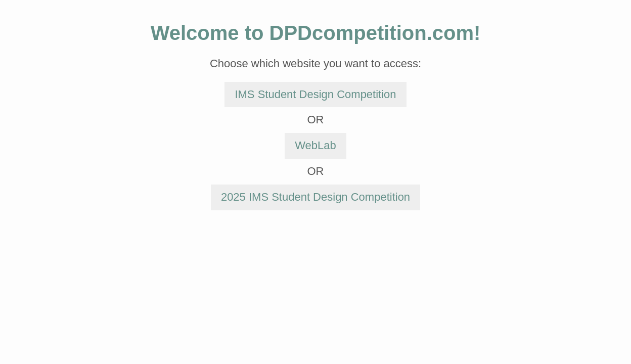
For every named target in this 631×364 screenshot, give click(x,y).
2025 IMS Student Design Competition (315, 197)
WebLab (315, 145)
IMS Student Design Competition (315, 94)
